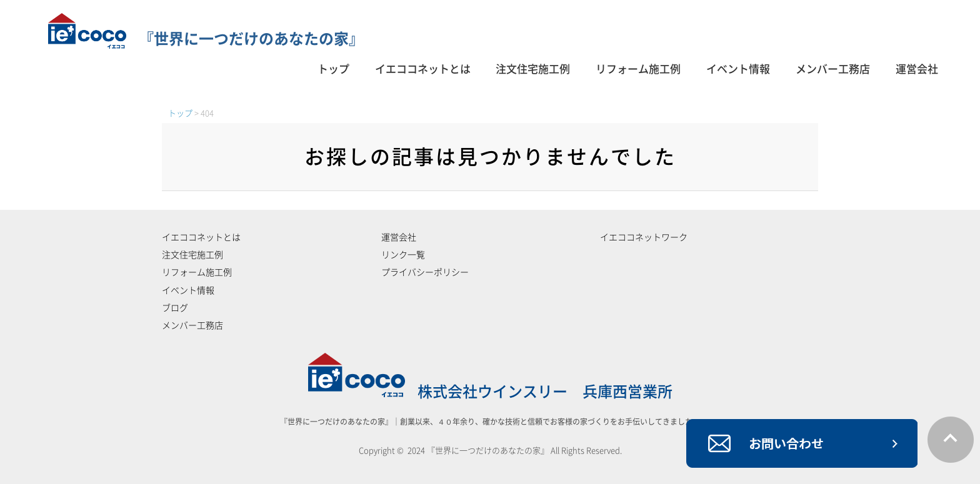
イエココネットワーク (644, 237)
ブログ (175, 308)
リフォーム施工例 (638, 69)
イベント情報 (738, 69)
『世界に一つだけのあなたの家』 (206, 39)
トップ (333, 69)
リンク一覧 (403, 255)
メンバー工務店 (833, 69)
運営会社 (917, 69)
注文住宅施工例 (533, 69)
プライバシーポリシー (425, 272)
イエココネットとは (423, 69)
